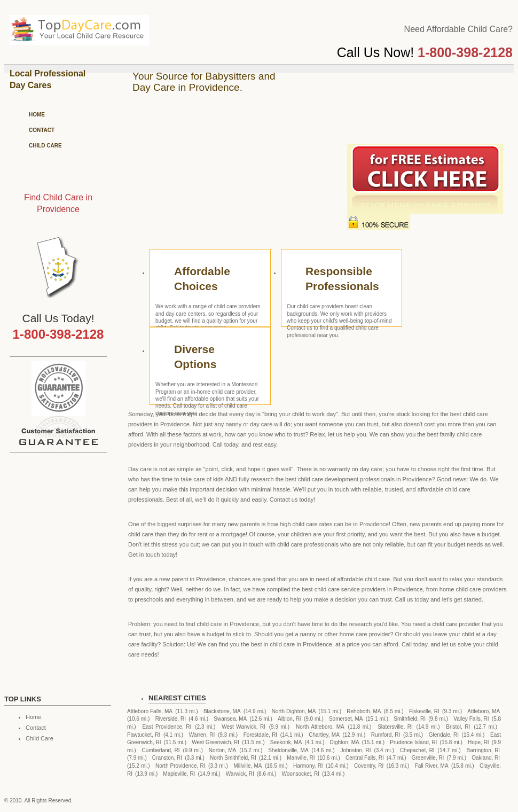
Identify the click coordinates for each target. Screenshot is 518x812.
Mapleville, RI (179, 774)
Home (37, 115)
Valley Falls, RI (471, 719)
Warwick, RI (240, 774)
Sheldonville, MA (288, 750)
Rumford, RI (386, 735)
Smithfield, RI (410, 719)
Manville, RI (301, 758)
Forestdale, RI (260, 735)
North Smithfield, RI (233, 758)
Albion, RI (289, 719)
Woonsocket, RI (301, 774)
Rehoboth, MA (364, 711)
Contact (42, 130)
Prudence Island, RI (413, 742)
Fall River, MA (432, 766)
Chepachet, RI (417, 750)
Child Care (45, 146)
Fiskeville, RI (424, 711)
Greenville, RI (428, 758)
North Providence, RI (180, 766)
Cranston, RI (167, 758)
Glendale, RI (444, 735)
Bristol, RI (458, 727)
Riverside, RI (171, 719)
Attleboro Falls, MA (150, 711)
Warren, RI (202, 735)
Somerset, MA (346, 719)
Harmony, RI (308, 766)
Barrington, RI (484, 750)
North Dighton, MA (294, 711)
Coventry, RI (369, 766)
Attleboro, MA (484, 711)
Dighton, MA (345, 742)
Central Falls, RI (365, 758)
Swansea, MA (230, 719)
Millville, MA (248, 766)
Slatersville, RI (395, 727)
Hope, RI (478, 742)
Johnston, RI (356, 750)
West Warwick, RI (244, 727)
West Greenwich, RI (215, 742)
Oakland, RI (486, 758)
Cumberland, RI (161, 750)
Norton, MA (222, 750)
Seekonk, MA (286, 742)
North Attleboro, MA (320, 727)
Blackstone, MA (222, 711)
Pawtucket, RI (144, 735)
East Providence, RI (167, 727)
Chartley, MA (324, 735)
